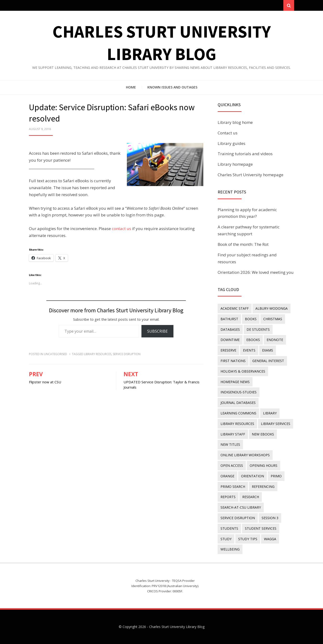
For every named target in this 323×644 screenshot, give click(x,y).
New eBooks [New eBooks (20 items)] (263, 434)
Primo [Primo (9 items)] (276, 476)
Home (131, 87)
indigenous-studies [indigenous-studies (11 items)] (239, 392)
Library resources (98, 354)
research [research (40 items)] (251, 497)
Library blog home (235, 122)
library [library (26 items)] (270, 413)
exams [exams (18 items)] (268, 350)
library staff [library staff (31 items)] (233, 434)
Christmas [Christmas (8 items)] (273, 319)
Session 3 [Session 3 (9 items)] (270, 518)
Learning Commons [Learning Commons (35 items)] (238, 413)
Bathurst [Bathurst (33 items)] (229, 319)
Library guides (231, 143)
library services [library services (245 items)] (276, 424)
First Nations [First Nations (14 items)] (233, 361)
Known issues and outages (172, 87)
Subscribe (157, 331)
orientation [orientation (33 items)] (253, 476)
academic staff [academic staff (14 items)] (235, 308)
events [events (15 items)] (249, 350)
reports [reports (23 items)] (228, 497)
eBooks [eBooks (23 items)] (253, 340)
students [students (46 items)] (229, 528)
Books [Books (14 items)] (251, 319)
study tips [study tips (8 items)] (248, 539)
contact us (121, 228)
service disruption (127, 354)
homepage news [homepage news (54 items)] (235, 382)
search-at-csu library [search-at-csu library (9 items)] (241, 507)
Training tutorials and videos (245, 154)
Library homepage (235, 164)
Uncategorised (56, 354)
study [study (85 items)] (226, 539)
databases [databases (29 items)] (230, 329)
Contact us (228, 133)
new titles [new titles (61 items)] (230, 444)
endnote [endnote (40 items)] (275, 340)
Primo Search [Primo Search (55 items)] (233, 487)
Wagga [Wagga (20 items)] (270, 539)
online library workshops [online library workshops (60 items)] (245, 455)
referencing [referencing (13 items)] (263, 487)
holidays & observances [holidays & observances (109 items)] (243, 371)
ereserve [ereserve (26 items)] (228, 350)
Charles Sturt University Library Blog (177, 627)
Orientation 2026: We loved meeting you (256, 272)
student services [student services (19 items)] (261, 528)
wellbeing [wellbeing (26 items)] (230, 549)
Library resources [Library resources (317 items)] (237, 424)
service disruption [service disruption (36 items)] (238, 518)
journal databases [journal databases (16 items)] (238, 403)
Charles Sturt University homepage (250, 175)
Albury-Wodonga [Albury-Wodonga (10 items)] (272, 308)
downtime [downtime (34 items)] (230, 340)
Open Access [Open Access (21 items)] (232, 465)
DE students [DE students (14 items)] (258, 329)
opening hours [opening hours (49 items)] (264, 465)
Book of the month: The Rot (243, 244)
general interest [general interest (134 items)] (268, 361)
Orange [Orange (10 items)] (227, 476)
